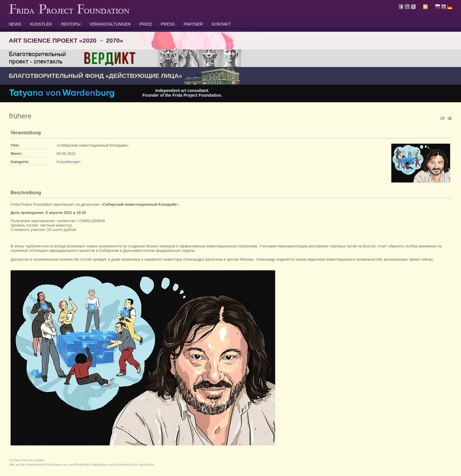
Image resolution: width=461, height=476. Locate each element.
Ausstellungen (69, 162)
